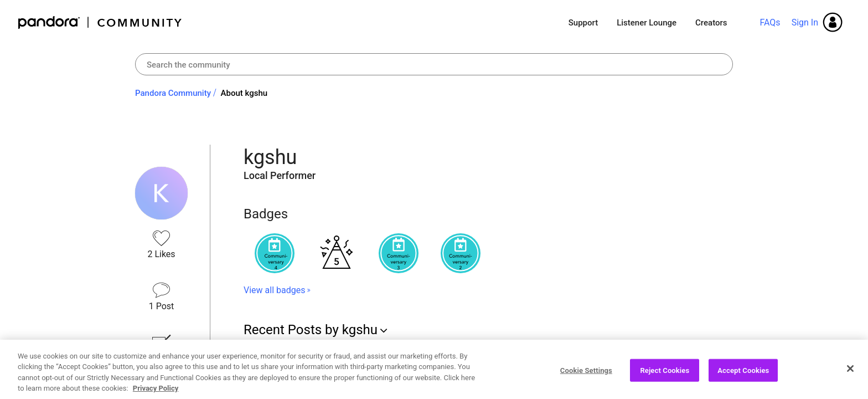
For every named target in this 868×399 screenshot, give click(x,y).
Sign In (805, 22)
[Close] (850, 372)
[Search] (434, 64)
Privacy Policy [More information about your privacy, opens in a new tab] (156, 393)
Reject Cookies (665, 374)
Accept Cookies (743, 374)
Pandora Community (100, 22)
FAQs (770, 22)
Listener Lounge (647, 23)
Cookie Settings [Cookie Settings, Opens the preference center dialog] (586, 374)
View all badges (274, 290)
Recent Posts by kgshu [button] (311, 330)
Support (583, 23)
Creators (711, 23)
